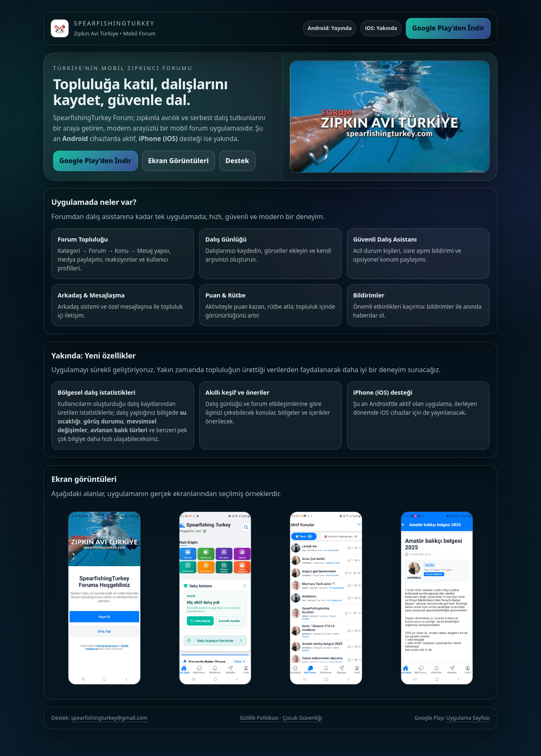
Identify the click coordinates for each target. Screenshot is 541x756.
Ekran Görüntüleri (178, 161)
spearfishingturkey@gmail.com (109, 718)
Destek (237, 161)
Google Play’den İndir (448, 28)
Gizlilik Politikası (259, 718)
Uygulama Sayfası (468, 718)
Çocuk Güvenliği (302, 718)
